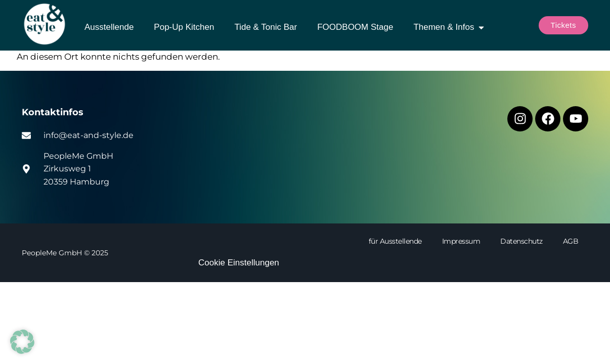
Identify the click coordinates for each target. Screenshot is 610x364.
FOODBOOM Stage (355, 27)
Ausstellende (109, 27)
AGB (571, 241)
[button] (22, 342)
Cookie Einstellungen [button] (239, 263)
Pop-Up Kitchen (184, 27)
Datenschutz (521, 241)
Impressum (461, 241)
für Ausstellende (395, 241)
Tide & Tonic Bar (266, 27)
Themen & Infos (449, 28)
